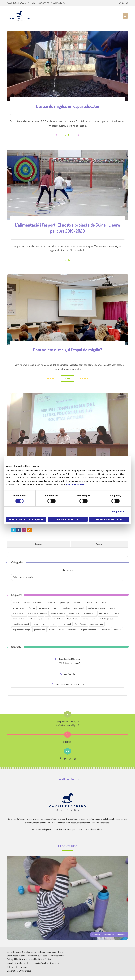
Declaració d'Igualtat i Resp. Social (45, 967)
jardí (41, 623)
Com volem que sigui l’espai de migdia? (67, 348)
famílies (117, 618)
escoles (113, 612)
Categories (67, 574)
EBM (55, 612)
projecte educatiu (97, 628)
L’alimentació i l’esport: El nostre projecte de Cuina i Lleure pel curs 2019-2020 (68, 227)
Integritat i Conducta (16, 967)
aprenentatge (64, 607)
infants (32, 623)
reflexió (52, 634)
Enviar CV (61, 3)
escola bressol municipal (97, 612)
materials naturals (89, 623)
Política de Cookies (43, 964)
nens (53, 628)
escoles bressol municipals (37, 618)
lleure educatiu (73, 623)
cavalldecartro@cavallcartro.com (69, 688)
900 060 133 (44, 3)
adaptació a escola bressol (33, 607)
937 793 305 (69, 678)
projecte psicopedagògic (21, 634)
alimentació (51, 607)
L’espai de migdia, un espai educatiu (67, 106)
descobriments (44, 612)
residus (62, 634)
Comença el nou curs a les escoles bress (109, 939)
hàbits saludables (19, 623)
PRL (28, 967)
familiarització (104, 618)
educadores (66, 612)
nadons (36, 628)
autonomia (78, 607)
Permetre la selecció (67, 519)
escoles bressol (18, 618)
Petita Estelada (81, 628)
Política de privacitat (25, 964)
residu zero (72, 634)
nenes (45, 628)
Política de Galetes (75, 484)
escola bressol (79, 612)
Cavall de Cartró (92, 607)
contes (104, 607)
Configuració (117, 512)
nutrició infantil (65, 628)
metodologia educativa (108, 623)
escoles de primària (58, 618)
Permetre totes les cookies (109, 519)
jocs (48, 623)
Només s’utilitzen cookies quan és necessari (26, 520)
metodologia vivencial (21, 628)
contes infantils (19, 612)
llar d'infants (58, 623)
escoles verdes (74, 618)
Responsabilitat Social (89, 634)
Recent (99, 548)
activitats (16, 607)
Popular (39, 548)
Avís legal (11, 964)
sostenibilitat (105, 634)
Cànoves (32, 612)
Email (53, 3)
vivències (118, 634)
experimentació (89, 618)
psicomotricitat (40, 634)
